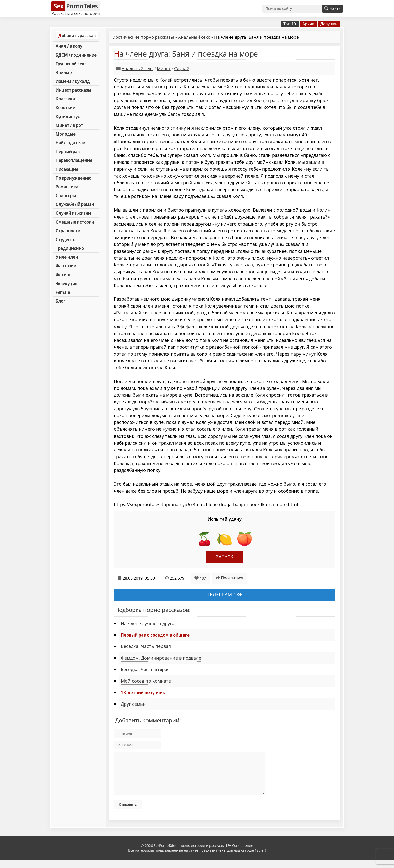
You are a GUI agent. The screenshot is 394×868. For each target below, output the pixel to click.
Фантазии (66, 266)
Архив (308, 24)
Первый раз (67, 151)
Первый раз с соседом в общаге (155, 635)
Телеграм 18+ (225, 595)
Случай (182, 68)
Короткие (65, 107)
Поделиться (230, 578)
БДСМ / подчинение (76, 55)
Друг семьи (133, 704)
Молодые (66, 134)
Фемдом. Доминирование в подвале (161, 658)
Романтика (67, 187)
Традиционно (70, 248)
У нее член (67, 257)
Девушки (329, 24)
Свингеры (66, 195)
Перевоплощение (74, 160)
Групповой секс (71, 64)
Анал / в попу (69, 46)
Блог (60, 301)
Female (63, 292)
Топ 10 (290, 24)
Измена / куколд (73, 81)
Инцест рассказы (73, 90)
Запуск (225, 557)
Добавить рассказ (77, 35)
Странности (68, 231)
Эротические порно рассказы (143, 37)
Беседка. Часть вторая (145, 669)
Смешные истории (75, 222)
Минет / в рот (69, 125)
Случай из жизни (73, 213)
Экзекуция (66, 283)
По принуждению (73, 178)
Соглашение (243, 853)
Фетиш (63, 275)
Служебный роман (75, 204)
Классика (65, 99)
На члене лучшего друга (148, 623)
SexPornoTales (165, 853)
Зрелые (64, 72)
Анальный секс (194, 37)
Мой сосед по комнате (146, 681)
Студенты (66, 239)
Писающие (67, 169)
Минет (164, 68)
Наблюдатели (70, 143)
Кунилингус (68, 116)
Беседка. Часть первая (146, 646)
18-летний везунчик (143, 692)
